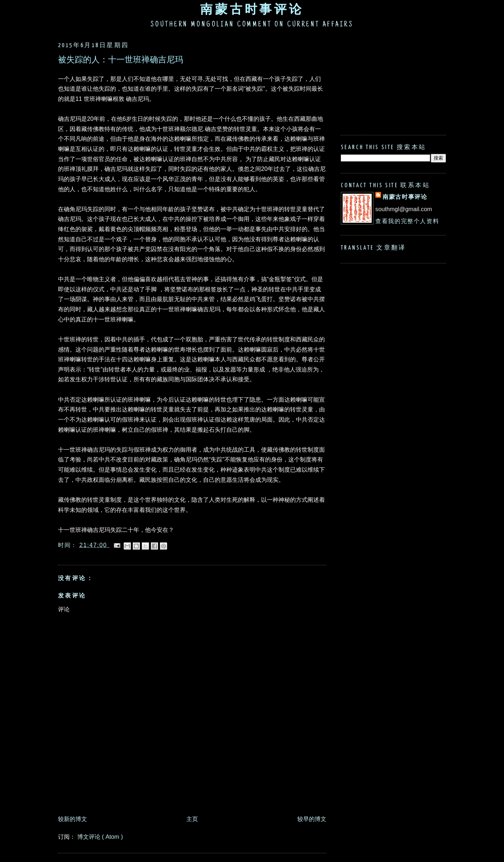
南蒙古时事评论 (252, 9)
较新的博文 (73, 819)
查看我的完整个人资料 (407, 221)
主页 (192, 819)
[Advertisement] (190, 792)
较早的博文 (312, 819)
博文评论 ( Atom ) (100, 837)
